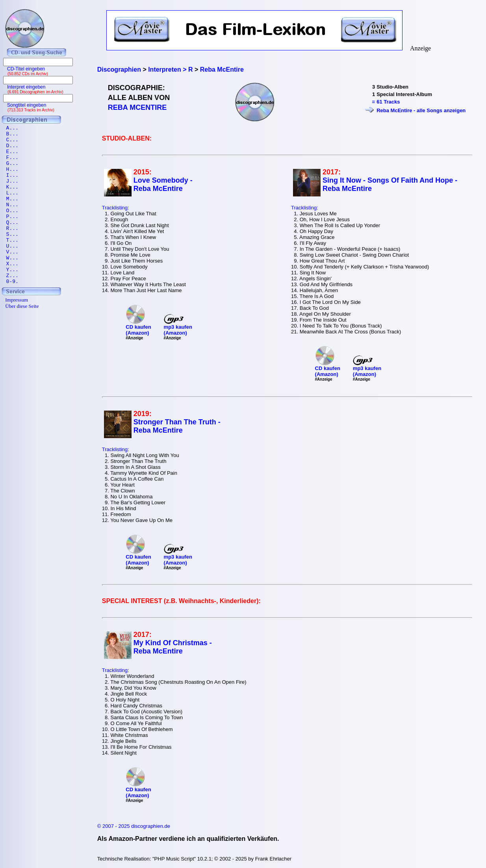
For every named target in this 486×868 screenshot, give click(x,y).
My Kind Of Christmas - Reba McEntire (173, 647)
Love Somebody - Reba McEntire (163, 184)
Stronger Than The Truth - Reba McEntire (177, 426)
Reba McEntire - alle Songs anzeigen (421, 110)
